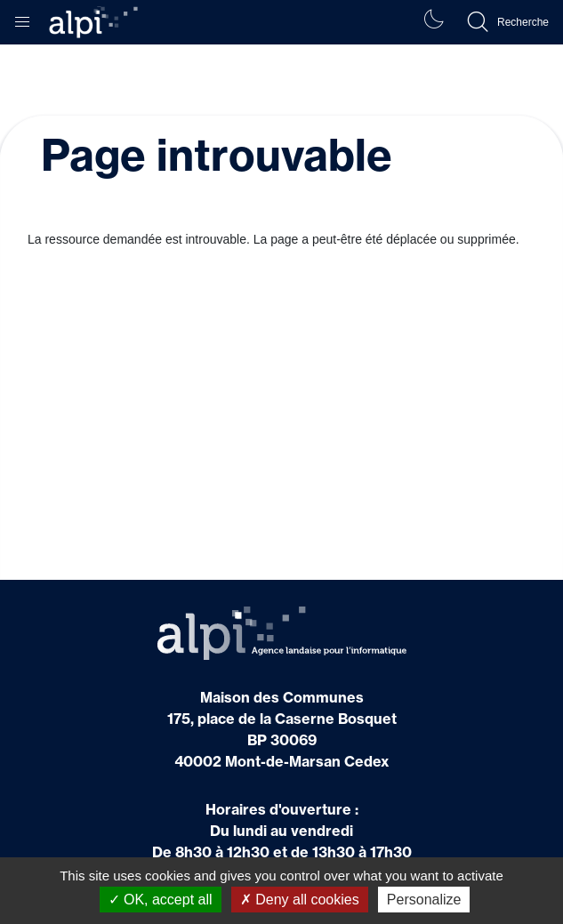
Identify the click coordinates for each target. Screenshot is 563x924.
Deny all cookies (300, 900)
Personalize (424, 900)
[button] (22, 18)
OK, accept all (161, 900)
